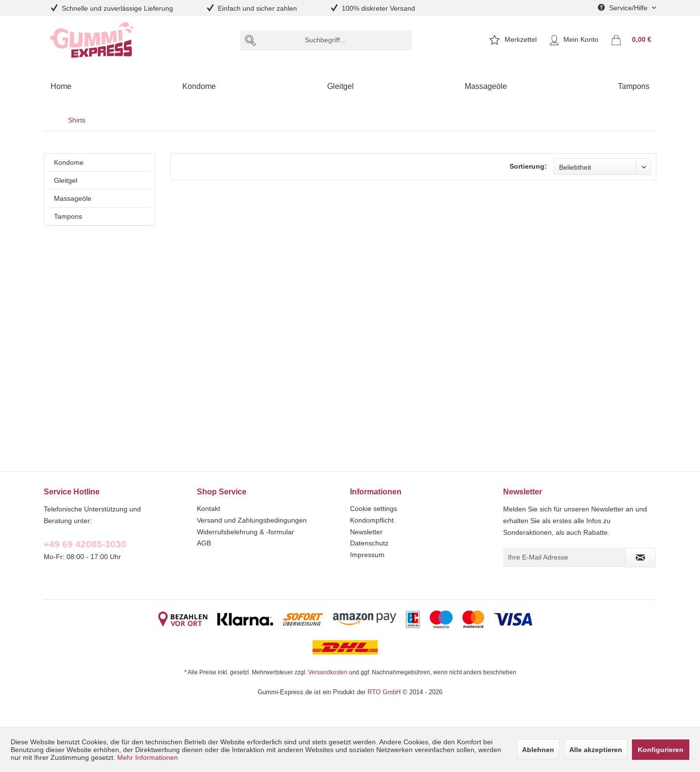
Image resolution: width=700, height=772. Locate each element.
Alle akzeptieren (596, 750)
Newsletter (366, 532)
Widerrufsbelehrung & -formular (245, 532)
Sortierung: (528, 166)
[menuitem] (326, 40)
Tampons (68, 216)
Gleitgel (66, 180)
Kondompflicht (372, 520)
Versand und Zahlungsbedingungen (252, 520)
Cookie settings (374, 509)
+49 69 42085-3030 (85, 544)
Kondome (69, 162)
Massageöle (73, 198)
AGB (204, 543)
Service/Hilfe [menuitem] (624, 8)
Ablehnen (538, 750)
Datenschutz (369, 543)
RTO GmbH (384, 692)
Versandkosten (328, 672)
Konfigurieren (661, 750)
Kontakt (209, 509)
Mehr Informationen (148, 757)
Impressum (367, 555)
